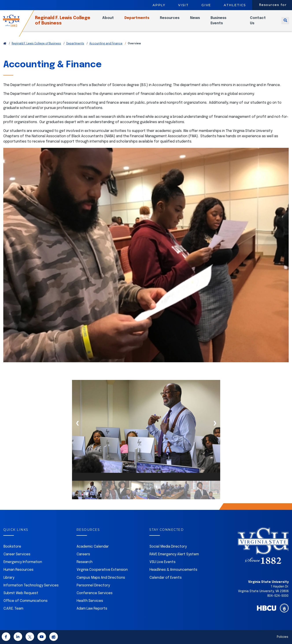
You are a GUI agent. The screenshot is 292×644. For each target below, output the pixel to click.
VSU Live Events (163, 562)
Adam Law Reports (92, 609)
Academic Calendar (93, 547)
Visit (183, 5)
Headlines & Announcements (173, 570)
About (113, 21)
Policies (283, 637)
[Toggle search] (285, 23)
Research (85, 562)
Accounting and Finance (106, 44)
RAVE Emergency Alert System (174, 554)
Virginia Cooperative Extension (102, 570)
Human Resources (18, 570)
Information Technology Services (31, 585)
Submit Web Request (21, 593)
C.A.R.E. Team (13, 609)
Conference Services (95, 593)
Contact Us (260, 23)
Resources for (273, 5)
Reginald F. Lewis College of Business (70, 23)
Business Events (223, 23)
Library (9, 578)
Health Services (90, 601)
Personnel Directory (93, 585)
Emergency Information (23, 562)
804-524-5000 (278, 596)
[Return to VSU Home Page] (5, 44)
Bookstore (12, 547)
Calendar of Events (166, 578)
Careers (83, 554)
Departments (142, 21)
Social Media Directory (168, 547)
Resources (175, 21)
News (200, 21)
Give (206, 5)
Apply (159, 5)
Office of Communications (26, 601)
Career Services (17, 554)
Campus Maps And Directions (101, 578)
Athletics (235, 5)
